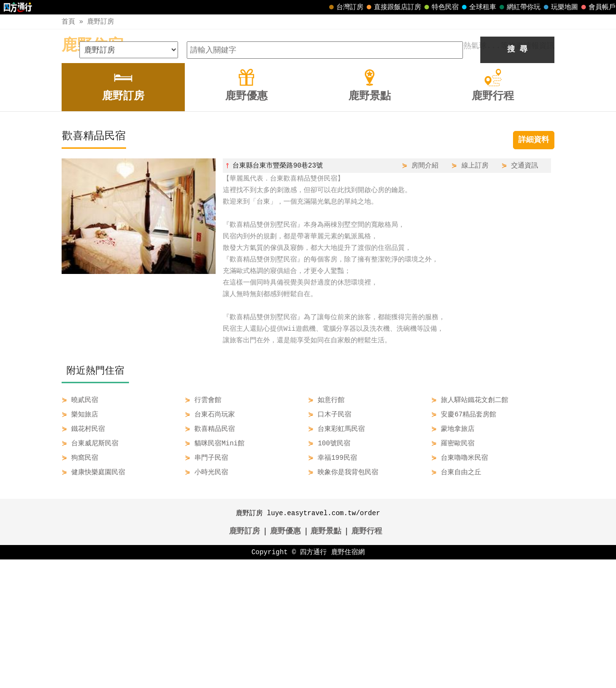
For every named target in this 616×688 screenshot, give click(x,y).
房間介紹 (425, 294)
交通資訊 (525, 294)
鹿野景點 (326, 660)
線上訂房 (475, 294)
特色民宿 (440, 7)
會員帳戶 (597, 7)
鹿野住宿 (92, 46)
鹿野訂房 (101, 21)
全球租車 (478, 7)
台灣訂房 (345, 7)
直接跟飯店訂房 (393, 7)
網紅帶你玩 (519, 7)
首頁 (68, 21)
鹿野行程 (367, 660)
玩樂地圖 (560, 7)
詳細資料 (534, 269)
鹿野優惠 (285, 660)
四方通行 (313, 681)
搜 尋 (517, 178)
